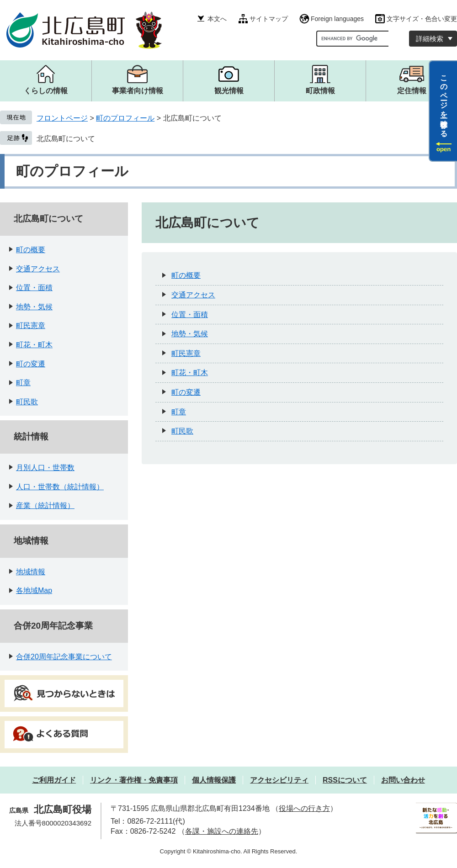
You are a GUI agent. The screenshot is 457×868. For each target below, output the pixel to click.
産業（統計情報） (45, 505)
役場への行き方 (304, 808)
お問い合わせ (403, 780)
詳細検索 (430, 39)
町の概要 (31, 250)
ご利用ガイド (54, 780)
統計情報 (31, 437)
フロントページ (62, 118)
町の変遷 (31, 364)
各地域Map (34, 590)
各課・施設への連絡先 (222, 831)
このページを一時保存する (444, 102)
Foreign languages (337, 19)
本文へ (217, 19)
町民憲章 (31, 325)
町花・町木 (34, 345)
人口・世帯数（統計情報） (60, 487)
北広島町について (66, 139)
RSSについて (345, 780)
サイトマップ (269, 19)
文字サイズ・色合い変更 (422, 19)
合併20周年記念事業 (53, 626)
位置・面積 (34, 288)
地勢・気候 (34, 307)
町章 (23, 383)
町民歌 (27, 402)
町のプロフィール (125, 118)
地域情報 (31, 541)
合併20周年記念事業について (64, 657)
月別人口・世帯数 (45, 468)
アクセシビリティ (279, 780)
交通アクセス (38, 269)
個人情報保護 (214, 780)
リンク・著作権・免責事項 (134, 780)
